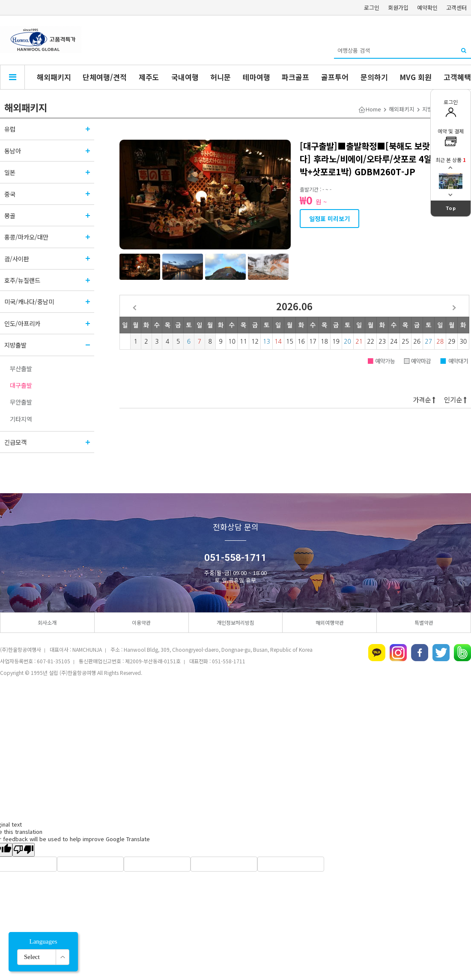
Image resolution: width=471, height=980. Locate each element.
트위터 (441, 653)
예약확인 (427, 7)
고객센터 (456, 7)
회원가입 (398, 7)
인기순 (455, 399)
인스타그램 (398, 653)
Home (373, 109)
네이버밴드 (462, 653)
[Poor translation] (24, 850)
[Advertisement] (235, 749)
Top (451, 208)
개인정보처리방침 (235, 622)
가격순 (424, 399)
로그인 (372, 7)
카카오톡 (377, 653)
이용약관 (141, 622)
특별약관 (424, 622)
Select (32, 957)
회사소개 (47, 622)
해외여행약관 (330, 622)
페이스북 (420, 653)
